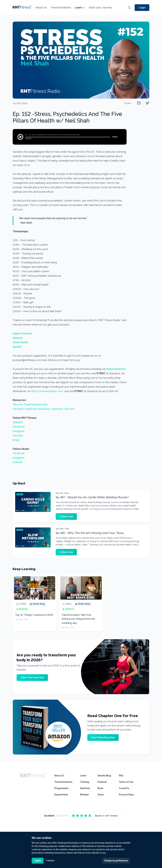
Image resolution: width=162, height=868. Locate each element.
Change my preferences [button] (116, 861)
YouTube (18, 436)
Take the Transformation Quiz (30, 405)
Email (16, 440)
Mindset (84, 795)
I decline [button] (50, 861)
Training (85, 782)
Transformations (61, 8)
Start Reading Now (103, 737)
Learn (80, 8)
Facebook (19, 427)
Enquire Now (61, 795)
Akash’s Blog (104, 776)
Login (142, 8)
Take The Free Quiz (32, 678)
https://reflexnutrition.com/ (47, 391)
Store (101, 795)
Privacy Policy (126, 795)
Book (100, 788)
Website (18, 422)
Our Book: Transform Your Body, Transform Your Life (44, 409)
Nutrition (85, 788)
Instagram (19, 431)
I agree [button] (38, 861)
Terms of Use (126, 782)
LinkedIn (18, 462)
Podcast (102, 782)
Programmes (61, 788)
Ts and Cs (124, 788)
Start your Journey (100, 8)
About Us (41, 8)
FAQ (121, 776)
